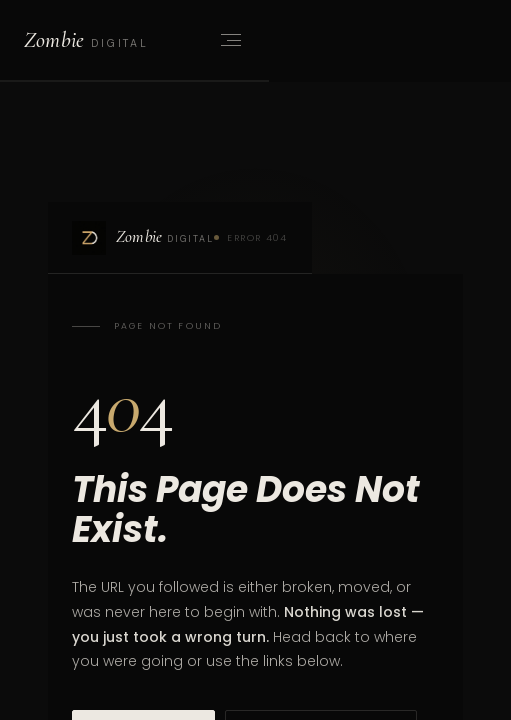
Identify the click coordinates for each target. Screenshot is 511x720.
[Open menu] (229, 40)
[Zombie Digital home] (86, 40)
